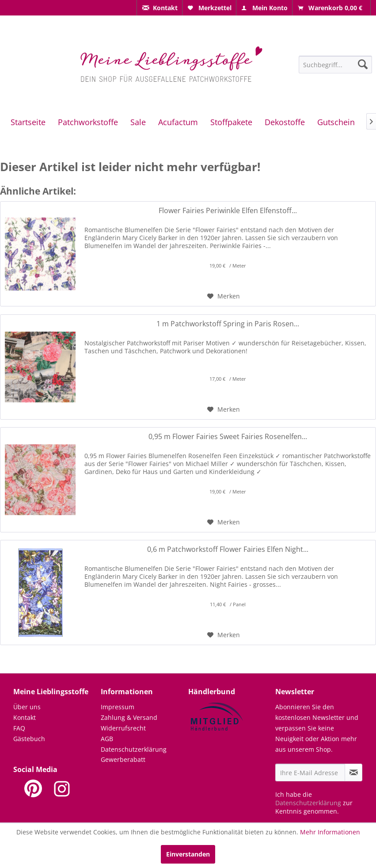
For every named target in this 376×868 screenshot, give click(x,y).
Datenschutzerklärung (134, 749)
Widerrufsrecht (123, 728)
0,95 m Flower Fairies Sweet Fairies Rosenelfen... (228, 437)
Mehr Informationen (330, 832)
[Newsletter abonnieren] (353, 772)
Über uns (27, 707)
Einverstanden (188, 854)
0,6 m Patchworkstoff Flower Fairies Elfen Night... (228, 549)
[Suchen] (363, 64)
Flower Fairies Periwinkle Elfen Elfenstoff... (228, 211)
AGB (107, 739)
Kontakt (25, 717)
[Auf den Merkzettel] (224, 296)
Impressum (118, 707)
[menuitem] (160, 8)
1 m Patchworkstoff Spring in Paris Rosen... (228, 324)
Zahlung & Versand (129, 717)
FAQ (19, 728)
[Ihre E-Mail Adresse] (310, 772)
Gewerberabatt (123, 759)
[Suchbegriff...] (336, 65)
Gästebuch (29, 739)
